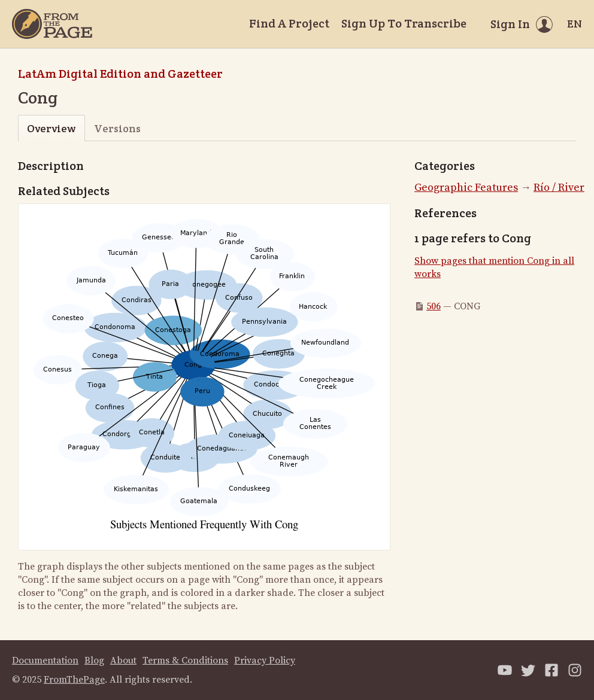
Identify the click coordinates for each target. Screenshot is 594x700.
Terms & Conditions (185, 661)
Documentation (45, 661)
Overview (51, 128)
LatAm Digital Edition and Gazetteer (120, 74)
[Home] (52, 24)
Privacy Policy (265, 661)
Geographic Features (466, 188)
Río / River (559, 188)
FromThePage (74, 680)
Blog (94, 661)
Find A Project (289, 23)
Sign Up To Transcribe (404, 23)
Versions (117, 128)
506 (434, 306)
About (123, 661)
